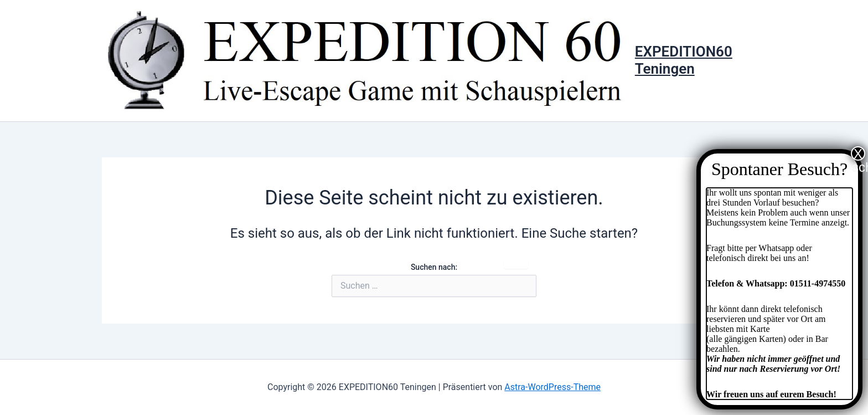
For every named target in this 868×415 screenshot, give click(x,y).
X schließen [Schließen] (859, 153)
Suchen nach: (434, 267)
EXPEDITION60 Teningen (684, 60)
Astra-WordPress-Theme (552, 387)
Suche (516, 264)
